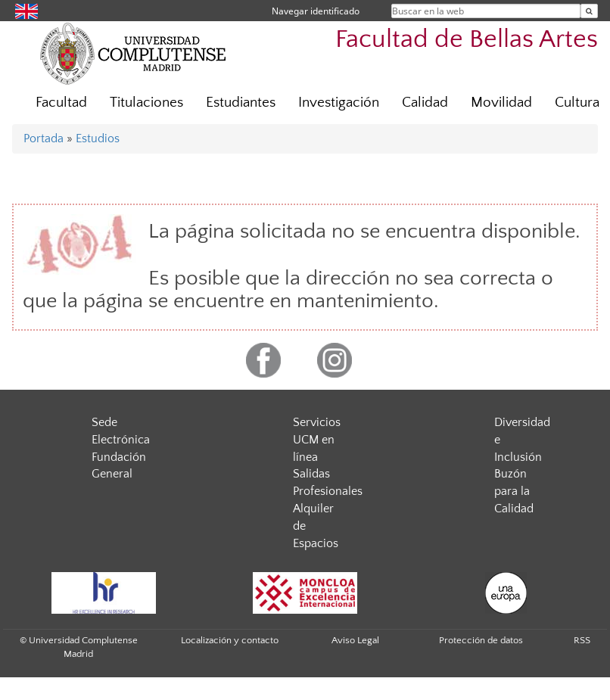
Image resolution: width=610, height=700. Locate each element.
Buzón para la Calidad (514, 491)
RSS (582, 640)
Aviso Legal (355, 640)
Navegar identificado (316, 11)
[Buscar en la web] (589, 11)
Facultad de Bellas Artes (467, 40)
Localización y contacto (230, 640)
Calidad (425, 103)
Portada (44, 138)
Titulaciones (146, 103)
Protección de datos (481, 640)
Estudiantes (241, 103)
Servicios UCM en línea (317, 440)
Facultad (61, 103)
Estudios (98, 138)
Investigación (339, 103)
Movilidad (501, 103)
